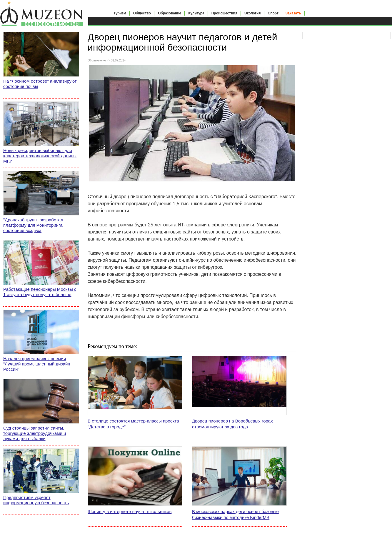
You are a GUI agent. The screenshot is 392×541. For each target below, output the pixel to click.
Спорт (273, 13)
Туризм (120, 13)
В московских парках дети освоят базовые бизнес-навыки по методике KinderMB (235, 514)
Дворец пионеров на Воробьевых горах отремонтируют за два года (232, 424)
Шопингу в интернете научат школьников (130, 511)
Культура (196, 13)
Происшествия (224, 13)
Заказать (293, 13)
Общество (142, 13)
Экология (253, 13)
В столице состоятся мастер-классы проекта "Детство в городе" (133, 424)
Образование (170, 13)
